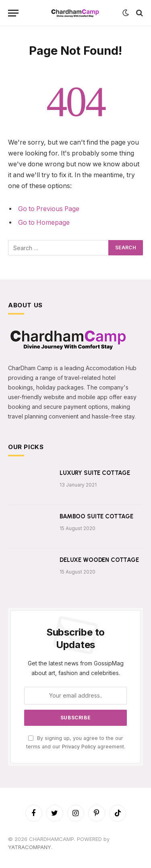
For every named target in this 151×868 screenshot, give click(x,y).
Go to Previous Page (49, 209)
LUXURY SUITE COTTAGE (95, 473)
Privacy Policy (79, 747)
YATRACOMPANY (30, 847)
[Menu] (13, 13)
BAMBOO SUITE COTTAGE (96, 516)
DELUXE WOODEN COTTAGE (99, 560)
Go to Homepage (44, 223)
